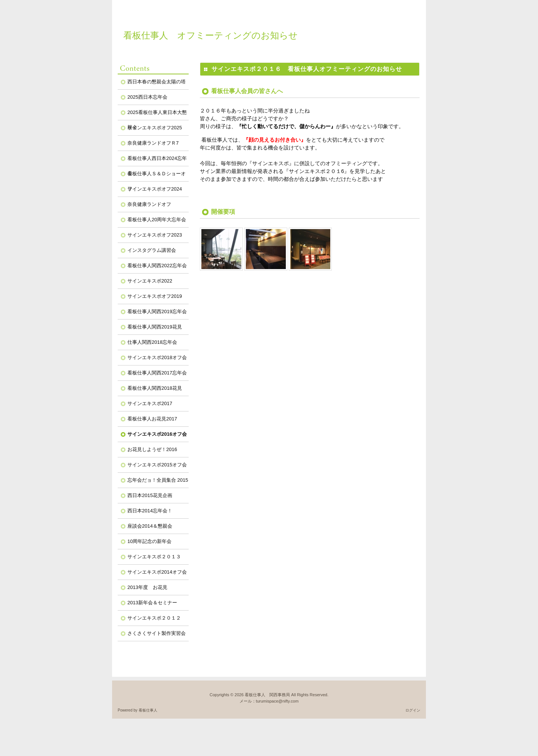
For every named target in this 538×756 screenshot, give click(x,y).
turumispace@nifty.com (277, 701)
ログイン (413, 710)
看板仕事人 (148, 710)
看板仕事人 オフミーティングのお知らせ (211, 35)
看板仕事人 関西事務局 (267, 695)
